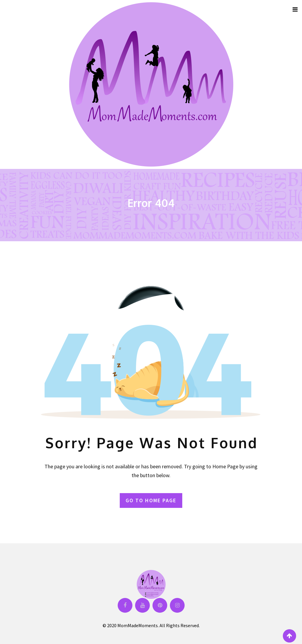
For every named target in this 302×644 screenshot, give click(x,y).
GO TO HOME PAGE (151, 500)
